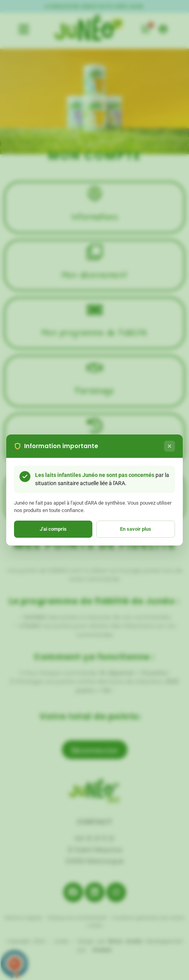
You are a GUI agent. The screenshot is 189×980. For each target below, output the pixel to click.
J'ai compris (53, 529)
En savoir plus (136, 529)
